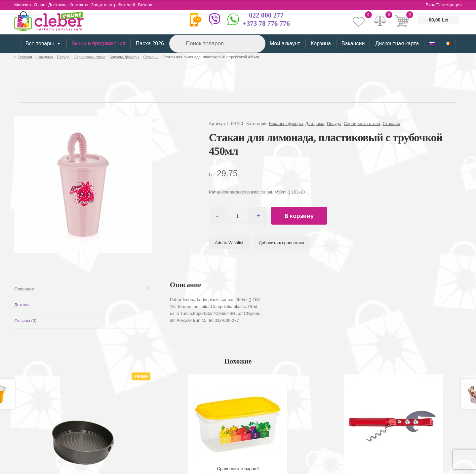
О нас (41, 5)
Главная (25, 57)
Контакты (85, 5)
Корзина (321, 43)
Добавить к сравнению (281, 243)
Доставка (61, 5)
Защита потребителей (121, 5)
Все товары (43, 44)
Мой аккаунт (285, 43)
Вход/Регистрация (444, 5)
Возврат (156, 5)
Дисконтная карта (397, 43)
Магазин (22, 5)
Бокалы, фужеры (124, 57)
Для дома (44, 57)
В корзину (305, 215)
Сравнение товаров (238, 469)
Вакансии (353, 43)
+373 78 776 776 (266, 23)
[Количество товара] (240, 216)
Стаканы (151, 57)
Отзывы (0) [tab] (25, 321)
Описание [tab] (24, 289)
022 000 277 (266, 15)
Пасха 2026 (150, 43)
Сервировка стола (90, 57)
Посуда (63, 57)
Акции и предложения (99, 43)
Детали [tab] (21, 305)
